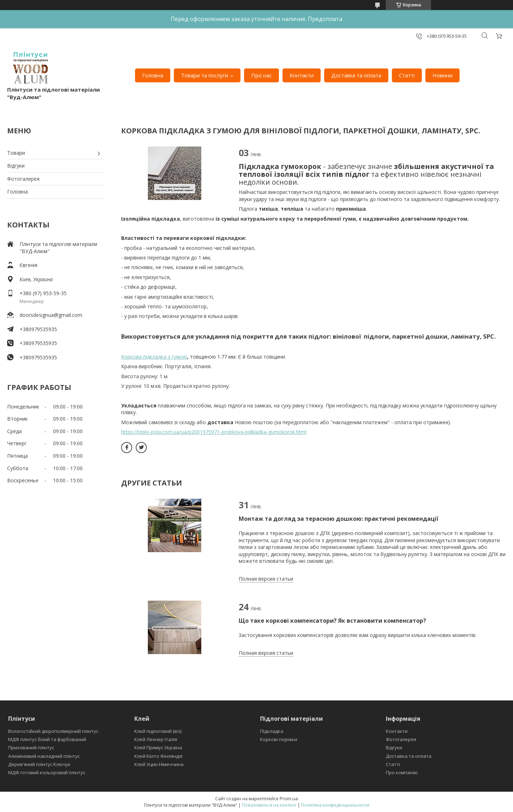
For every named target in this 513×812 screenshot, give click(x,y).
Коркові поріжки (279, 739)
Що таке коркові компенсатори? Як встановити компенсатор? (333, 621)
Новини (442, 75)
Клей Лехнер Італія (156, 739)
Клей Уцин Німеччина (159, 764)
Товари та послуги (204, 75)
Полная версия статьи (266, 579)
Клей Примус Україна (158, 747)
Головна (153, 75)
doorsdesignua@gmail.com (51, 315)
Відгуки (16, 166)
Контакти (302, 75)
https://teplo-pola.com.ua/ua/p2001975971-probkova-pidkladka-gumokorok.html (214, 432)
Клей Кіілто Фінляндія (158, 756)
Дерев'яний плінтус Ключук (39, 764)
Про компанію (402, 772)
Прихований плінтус (31, 747)
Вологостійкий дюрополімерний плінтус (53, 731)
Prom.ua (289, 798)
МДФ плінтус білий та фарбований (47, 739)
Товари (16, 153)
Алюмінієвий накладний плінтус (44, 756)
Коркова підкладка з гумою (154, 357)
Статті (407, 75)
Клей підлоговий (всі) (158, 731)
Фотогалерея (23, 179)
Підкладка (272, 731)
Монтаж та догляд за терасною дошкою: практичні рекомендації (338, 519)
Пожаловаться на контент (269, 805)
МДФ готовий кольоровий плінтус (47, 772)
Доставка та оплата (356, 75)
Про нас (261, 75)
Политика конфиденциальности (335, 805)
